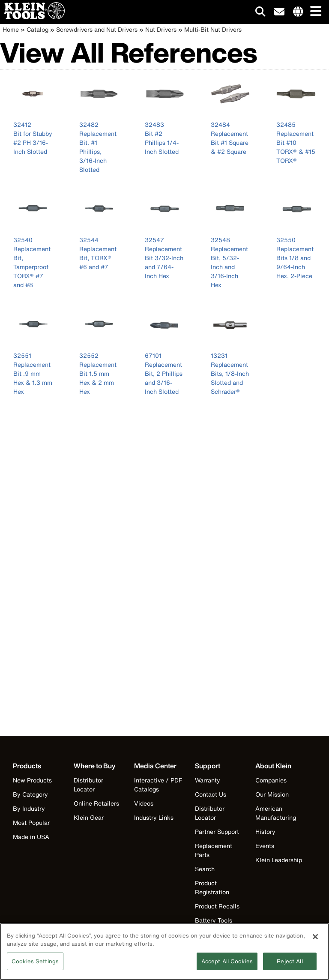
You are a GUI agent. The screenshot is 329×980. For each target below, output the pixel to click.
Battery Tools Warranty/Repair (218, 925)
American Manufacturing (276, 813)
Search (205, 869)
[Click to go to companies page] (298, 12)
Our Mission (272, 794)
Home (11, 29)
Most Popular (31, 823)
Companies (271, 780)
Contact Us (211, 794)
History (265, 832)
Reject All (290, 966)
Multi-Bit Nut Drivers (213, 29)
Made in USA (31, 837)
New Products (32, 780)
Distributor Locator (88, 785)
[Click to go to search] (260, 13)
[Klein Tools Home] (32, 17)
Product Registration (212, 887)
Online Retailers (96, 803)
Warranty (208, 780)
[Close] (315, 941)
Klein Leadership (279, 860)
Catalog (37, 29)
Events (265, 846)
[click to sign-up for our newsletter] (279, 12)
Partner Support (217, 832)
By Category (30, 794)
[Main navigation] (314, 12)
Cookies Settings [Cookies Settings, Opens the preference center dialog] (35, 966)
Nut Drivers (161, 29)
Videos (144, 803)
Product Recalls (217, 906)
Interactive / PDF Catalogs (158, 785)
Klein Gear (89, 817)
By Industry (29, 808)
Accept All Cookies (227, 966)
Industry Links (154, 817)
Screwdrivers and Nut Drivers (97, 29)
